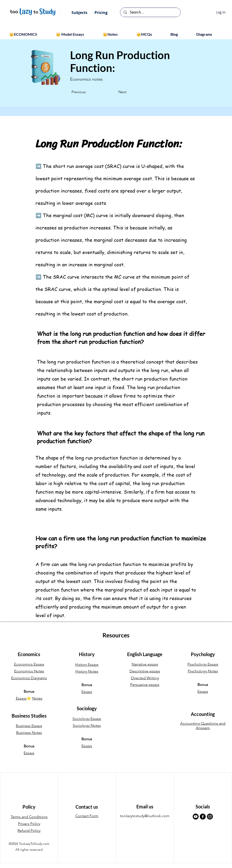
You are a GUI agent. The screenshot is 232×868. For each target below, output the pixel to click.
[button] (79, 13)
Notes (37, 698)
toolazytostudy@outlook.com (145, 816)
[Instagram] (210, 817)
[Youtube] (196, 817)
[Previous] (87, 92)
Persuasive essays (145, 685)
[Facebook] (203, 817)
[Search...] (150, 12)
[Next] (114, 92)
